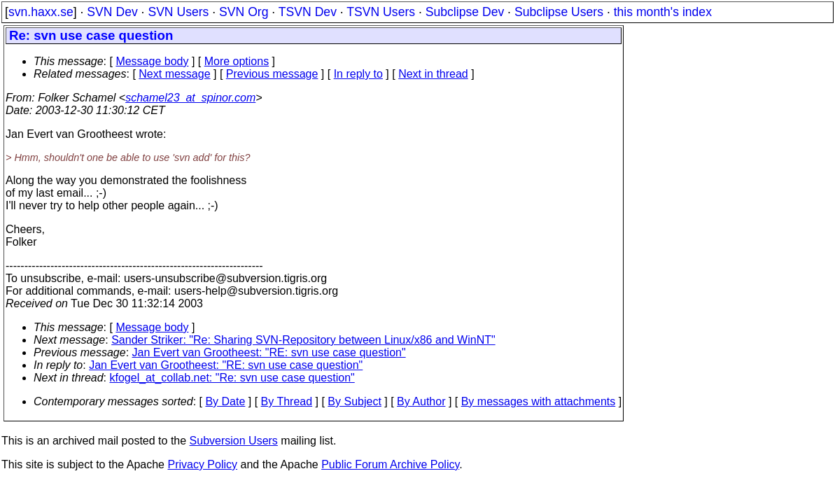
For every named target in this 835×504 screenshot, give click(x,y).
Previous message (272, 74)
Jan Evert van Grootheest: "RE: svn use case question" (269, 352)
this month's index (663, 12)
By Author (421, 401)
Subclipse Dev (465, 12)
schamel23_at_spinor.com (190, 98)
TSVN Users (381, 12)
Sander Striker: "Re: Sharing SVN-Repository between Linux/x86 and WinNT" (303, 340)
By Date (225, 401)
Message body (152, 61)
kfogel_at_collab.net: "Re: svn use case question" (232, 378)
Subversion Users (234, 441)
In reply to (358, 74)
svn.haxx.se (41, 12)
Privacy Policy (202, 464)
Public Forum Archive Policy (390, 464)
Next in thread (433, 74)
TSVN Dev (308, 12)
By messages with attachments (539, 401)
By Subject (354, 401)
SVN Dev (112, 12)
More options (237, 61)
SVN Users (178, 12)
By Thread (287, 401)
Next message (174, 74)
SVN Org (244, 12)
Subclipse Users (559, 12)
